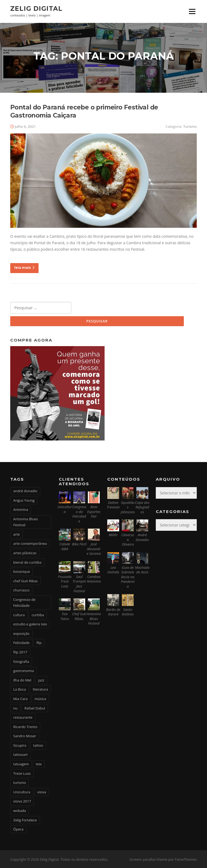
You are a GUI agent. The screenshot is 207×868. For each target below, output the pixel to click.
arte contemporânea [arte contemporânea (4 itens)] (30, 543)
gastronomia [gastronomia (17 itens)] (24, 671)
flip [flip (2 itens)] (39, 643)
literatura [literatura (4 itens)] (40, 689)
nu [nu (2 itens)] (15, 708)
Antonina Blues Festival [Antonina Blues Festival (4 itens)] (26, 522)
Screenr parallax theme (148, 859)
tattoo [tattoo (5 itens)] (38, 745)
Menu (192, 11)
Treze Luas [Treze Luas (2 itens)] (22, 773)
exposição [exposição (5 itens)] (21, 633)
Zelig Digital (36, 9)
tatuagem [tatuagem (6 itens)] (21, 764)
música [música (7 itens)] (40, 699)
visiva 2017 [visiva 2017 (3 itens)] (22, 801)
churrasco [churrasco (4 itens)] (21, 590)
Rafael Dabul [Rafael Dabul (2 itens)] (35, 708)
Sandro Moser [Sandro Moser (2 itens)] (25, 736)
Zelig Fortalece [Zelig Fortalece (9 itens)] (25, 820)
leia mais (24, 268)
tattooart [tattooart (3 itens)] (20, 755)
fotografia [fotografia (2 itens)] (21, 662)
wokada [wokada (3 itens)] (20, 811)
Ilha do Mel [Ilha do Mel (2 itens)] (22, 680)
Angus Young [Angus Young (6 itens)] (24, 500)
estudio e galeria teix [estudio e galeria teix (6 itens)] (30, 624)
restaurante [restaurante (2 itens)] (23, 717)
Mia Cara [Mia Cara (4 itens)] (20, 699)
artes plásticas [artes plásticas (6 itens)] (25, 553)
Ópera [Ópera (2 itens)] (18, 829)
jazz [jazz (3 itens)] (41, 680)
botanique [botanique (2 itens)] (22, 571)
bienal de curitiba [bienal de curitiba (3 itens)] (27, 562)
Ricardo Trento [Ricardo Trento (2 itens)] (25, 727)
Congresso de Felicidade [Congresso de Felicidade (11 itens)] (24, 602)
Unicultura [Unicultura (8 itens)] (22, 792)
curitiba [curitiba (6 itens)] (38, 615)
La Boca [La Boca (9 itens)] (20, 689)
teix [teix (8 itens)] (39, 764)
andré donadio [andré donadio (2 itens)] (25, 491)
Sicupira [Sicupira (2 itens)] (20, 745)
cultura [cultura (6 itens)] (19, 615)
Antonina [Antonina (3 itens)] (21, 509)
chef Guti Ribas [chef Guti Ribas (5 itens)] (25, 581)
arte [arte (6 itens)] (16, 534)
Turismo (190, 126)
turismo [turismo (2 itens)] (20, 783)
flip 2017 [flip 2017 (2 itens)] (20, 652)
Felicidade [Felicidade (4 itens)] (21, 643)
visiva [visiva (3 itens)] (42, 792)
